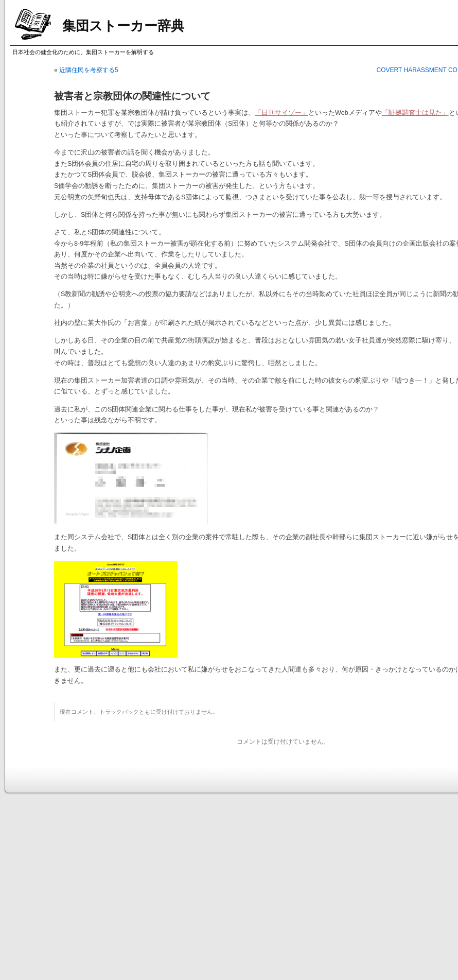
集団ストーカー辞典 (123, 26)
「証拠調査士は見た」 (415, 113)
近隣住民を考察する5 (89, 70)
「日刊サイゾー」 (281, 113)
